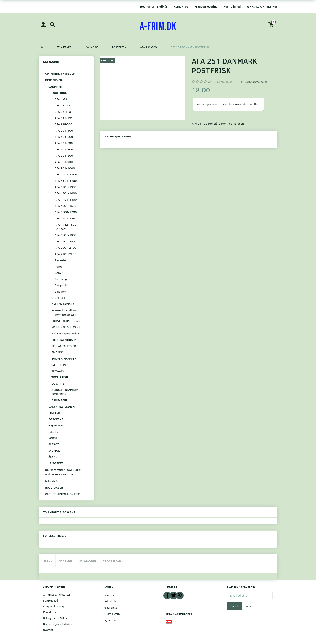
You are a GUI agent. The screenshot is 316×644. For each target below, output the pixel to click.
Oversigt (48, 630)
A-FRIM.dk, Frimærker (262, 6)
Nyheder (65, 560)
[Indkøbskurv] (272, 24)
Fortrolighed (232, 6)
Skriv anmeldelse (256, 82)
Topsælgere (87, 560)
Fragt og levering (206, 6)
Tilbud (47, 560)
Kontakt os (181, 6)
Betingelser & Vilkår (154, 6)
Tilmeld (235, 606)
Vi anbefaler (113, 560)
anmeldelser (224, 82)
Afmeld (250, 606)
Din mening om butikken (58, 624)
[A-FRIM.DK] (158, 27)
